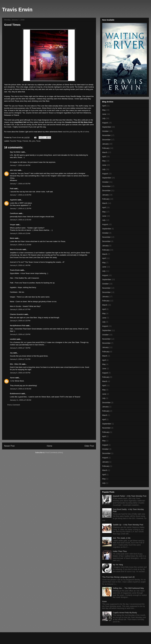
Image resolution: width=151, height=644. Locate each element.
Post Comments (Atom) (54, 452)
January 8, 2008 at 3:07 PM (20, 309)
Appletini (14, 200)
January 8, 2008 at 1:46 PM (20, 265)
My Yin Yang (118, 565)
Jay (11, 353)
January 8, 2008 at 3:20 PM (20, 321)
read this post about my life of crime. (76, 132)
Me (30, 141)
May (104, 110)
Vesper (13, 225)
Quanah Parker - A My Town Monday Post (130, 496)
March (105, 152)
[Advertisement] (49, 425)
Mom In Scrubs (16, 249)
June (104, 114)
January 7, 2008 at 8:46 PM (20, 165)
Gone (104, 601)
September (107, 127)
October (105, 131)
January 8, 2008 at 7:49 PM (20, 348)
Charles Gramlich (17, 314)
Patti (12, 189)
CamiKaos (14, 213)
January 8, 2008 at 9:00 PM (20, 373)
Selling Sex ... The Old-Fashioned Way (128, 588)
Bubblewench (15, 394)
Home (50, 446)
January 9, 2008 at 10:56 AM (21, 389)
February (106, 148)
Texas (38, 141)
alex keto (14, 170)
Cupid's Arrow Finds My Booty (125, 613)
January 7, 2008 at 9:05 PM (20, 184)
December (106, 140)
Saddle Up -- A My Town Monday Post (128, 525)
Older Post (89, 446)
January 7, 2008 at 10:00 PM (21, 195)
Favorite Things (16, 141)
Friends (25, 141)
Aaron (12, 378)
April (104, 106)
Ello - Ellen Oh (16, 364)
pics (34, 141)
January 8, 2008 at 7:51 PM (20, 359)
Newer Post (9, 446)
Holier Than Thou (120, 551)
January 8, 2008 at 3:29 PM (20, 334)
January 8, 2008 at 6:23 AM (20, 233)
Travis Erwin (17, 10)
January (105, 144)
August (105, 123)
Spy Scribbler (15, 152)
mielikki (13, 339)
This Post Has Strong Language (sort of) (118, 577)
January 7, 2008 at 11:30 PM (21, 208)
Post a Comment (14, 405)
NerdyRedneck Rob (18, 326)
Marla (12, 238)
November (106, 135)
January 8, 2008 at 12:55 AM (21, 220)
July (104, 118)
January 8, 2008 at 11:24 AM (21, 245)
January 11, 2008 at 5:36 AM (21, 400)
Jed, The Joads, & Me (122, 538)
